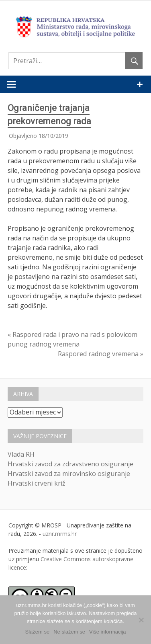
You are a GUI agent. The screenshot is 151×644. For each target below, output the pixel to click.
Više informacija (108, 632)
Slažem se (38, 632)
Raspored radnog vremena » (101, 354)
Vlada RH (21, 454)
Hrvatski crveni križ (37, 483)
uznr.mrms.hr (60, 534)
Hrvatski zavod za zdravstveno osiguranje (70, 464)
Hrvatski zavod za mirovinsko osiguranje (69, 474)
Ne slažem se (69, 632)
